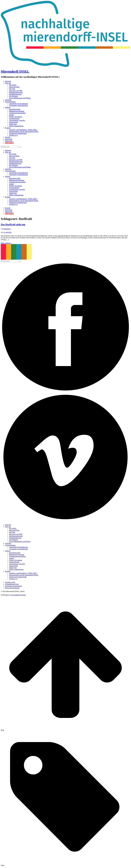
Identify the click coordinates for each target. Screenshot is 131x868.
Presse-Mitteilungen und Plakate (20, 98)
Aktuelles (8, 100)
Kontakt (8, 137)
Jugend (11, 115)
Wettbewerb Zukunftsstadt (18, 133)
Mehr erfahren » (6, 243)
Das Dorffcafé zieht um (13, 224)
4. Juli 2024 (8, 232)
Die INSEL (13, 85)
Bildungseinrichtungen (17, 111)
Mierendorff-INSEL (15, 71)
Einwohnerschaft (15, 109)
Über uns (8, 83)
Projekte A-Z (13, 135)
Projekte (8, 128)
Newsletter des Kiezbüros (13, 586)
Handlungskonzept (15, 94)
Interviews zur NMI (16, 91)
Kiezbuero (7, 229)
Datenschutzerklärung (12, 588)
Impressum (9, 139)
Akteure (8, 107)
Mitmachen (9, 141)
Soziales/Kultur (14, 119)
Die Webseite (13, 96)
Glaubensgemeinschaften (17, 113)
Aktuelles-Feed (10, 582)
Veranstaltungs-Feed (12, 584)
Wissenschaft (13, 122)
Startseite (8, 81)
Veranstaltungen (10, 102)
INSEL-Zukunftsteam (16, 126)
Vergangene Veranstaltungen (18, 105)
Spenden (9, 143)
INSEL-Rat (13, 124)
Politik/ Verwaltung (16, 117)
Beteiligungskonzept (16, 92)
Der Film (12, 89)
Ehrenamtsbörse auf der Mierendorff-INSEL (24, 132)
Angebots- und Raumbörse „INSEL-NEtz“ (23, 130)
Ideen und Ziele (14, 87)
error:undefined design (18, 595)
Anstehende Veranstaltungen (18, 104)
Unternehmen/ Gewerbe (17, 120)
